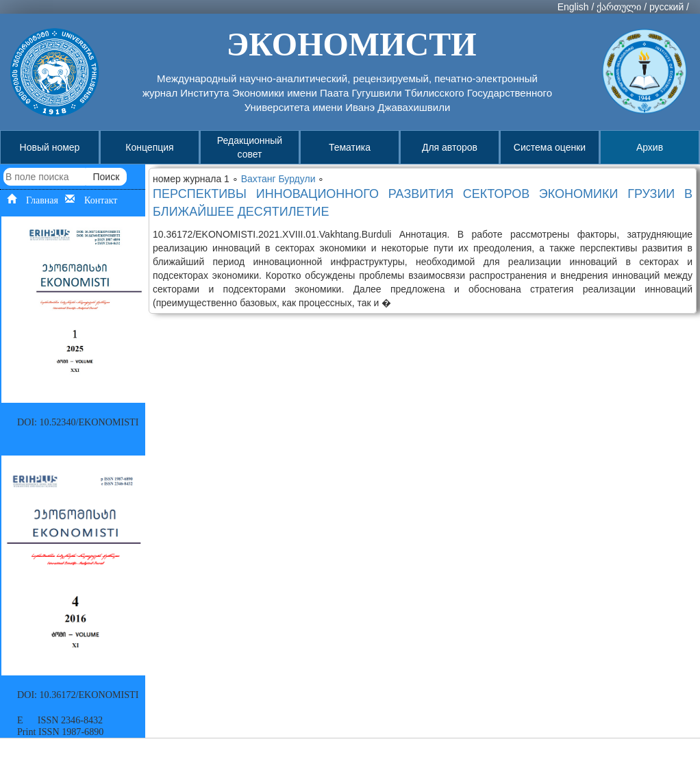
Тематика (350, 147)
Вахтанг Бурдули (280, 179)
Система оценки (550, 147)
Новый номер (50, 147)
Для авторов (450, 147)
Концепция (149, 147)
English (573, 7)
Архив (650, 147)
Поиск (106, 177)
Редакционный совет (250, 147)
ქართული (619, 7)
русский (666, 7)
